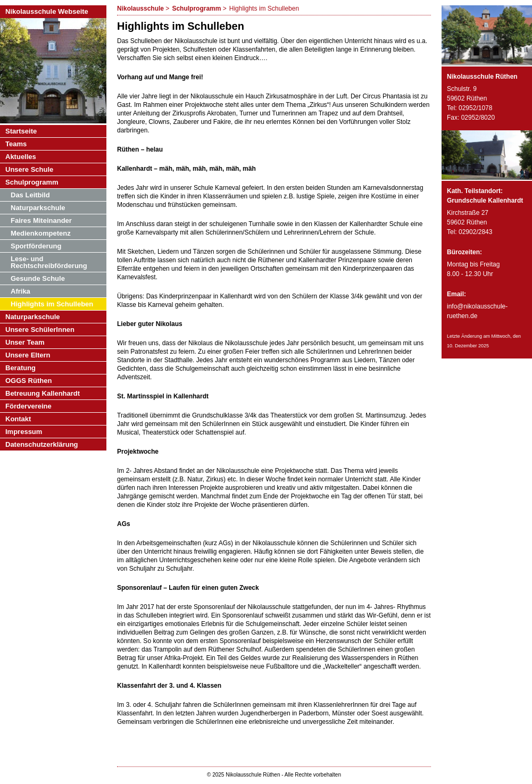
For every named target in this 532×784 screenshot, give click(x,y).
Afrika (20, 291)
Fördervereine (28, 406)
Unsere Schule (29, 169)
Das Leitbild (30, 195)
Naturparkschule (38, 208)
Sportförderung (36, 246)
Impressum (24, 432)
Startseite (21, 131)
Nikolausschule (140, 9)
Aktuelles (21, 157)
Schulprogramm (196, 9)
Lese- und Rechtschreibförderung (49, 262)
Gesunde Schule (38, 278)
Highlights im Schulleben (52, 304)
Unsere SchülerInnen (40, 330)
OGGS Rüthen (28, 381)
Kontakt (18, 419)
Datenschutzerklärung (42, 444)
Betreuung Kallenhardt (43, 393)
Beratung (20, 368)
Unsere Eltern (28, 355)
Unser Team (25, 342)
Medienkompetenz (41, 233)
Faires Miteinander (41, 220)
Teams (16, 144)
